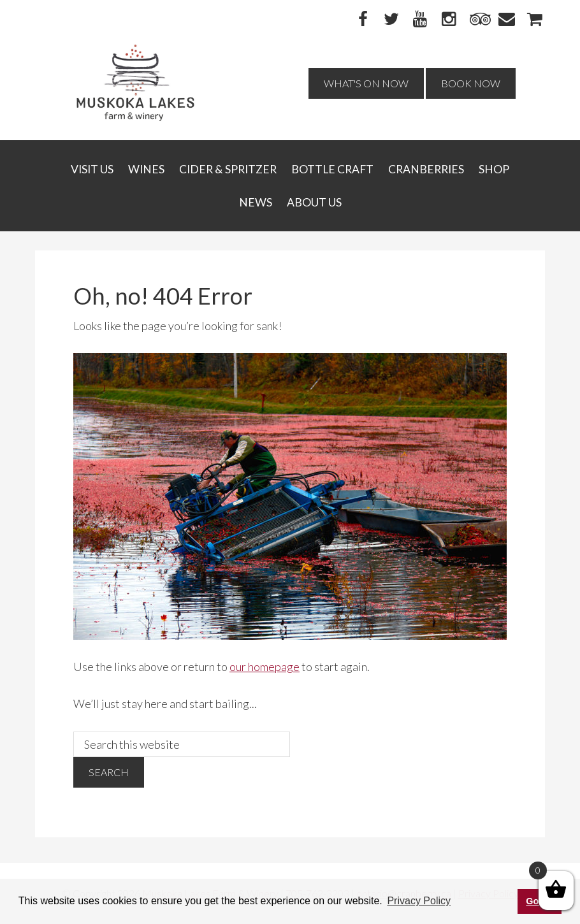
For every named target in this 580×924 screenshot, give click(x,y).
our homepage (265, 667)
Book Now (471, 83)
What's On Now (366, 83)
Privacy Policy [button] (419, 901)
